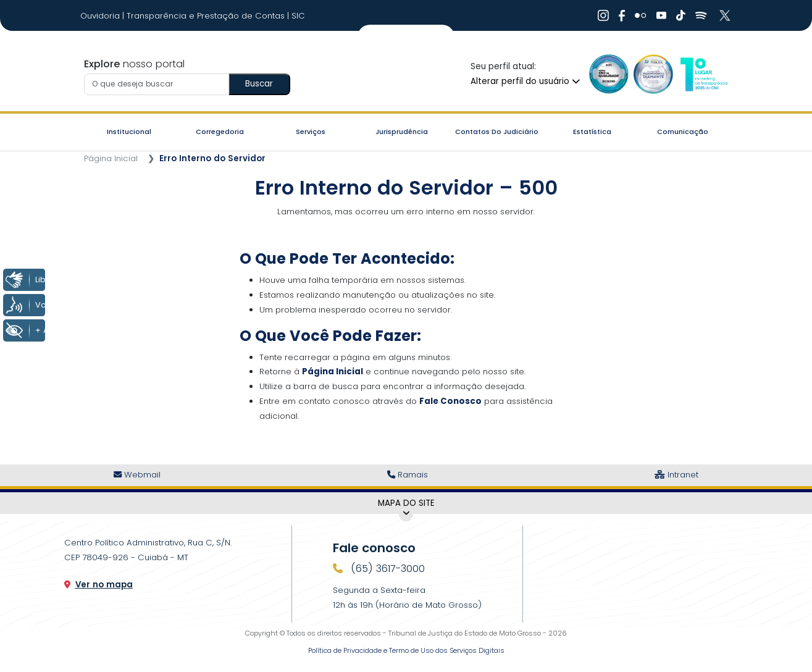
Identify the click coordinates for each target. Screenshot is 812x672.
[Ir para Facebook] (622, 15)
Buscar (259, 84)
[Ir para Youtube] (661, 15)
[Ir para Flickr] (641, 15)
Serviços (311, 132)
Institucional (129, 132)
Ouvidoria (101, 16)
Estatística (592, 132)
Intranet (676, 475)
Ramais (408, 475)
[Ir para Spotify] (701, 15)
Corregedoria (220, 132)
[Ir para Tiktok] (681, 15)
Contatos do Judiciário (497, 132)
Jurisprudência (402, 132)
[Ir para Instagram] (603, 15)
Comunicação (683, 132)
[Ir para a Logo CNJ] (703, 74)
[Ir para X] (726, 15)
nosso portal (134, 64)
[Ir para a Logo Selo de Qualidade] (609, 74)
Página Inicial (111, 158)
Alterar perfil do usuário (525, 81)
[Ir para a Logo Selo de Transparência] (653, 74)
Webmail (137, 475)
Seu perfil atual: (503, 66)
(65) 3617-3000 (386, 569)
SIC (298, 16)
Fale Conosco (450, 401)
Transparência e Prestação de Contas (207, 16)
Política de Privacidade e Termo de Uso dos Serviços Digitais (406, 650)
